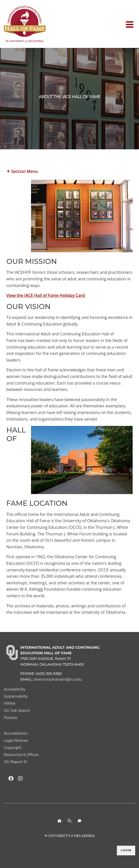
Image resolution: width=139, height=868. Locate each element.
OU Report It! (16, 762)
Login (126, 850)
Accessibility (15, 689)
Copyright (13, 748)
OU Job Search (17, 711)
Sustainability (16, 696)
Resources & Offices (21, 755)
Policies (11, 718)
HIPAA (10, 703)
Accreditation (16, 733)
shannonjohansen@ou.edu (58, 679)
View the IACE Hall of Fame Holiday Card (46, 295)
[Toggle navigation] (130, 24)
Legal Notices (16, 740)
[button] (69, 171)
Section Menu (22, 171)
